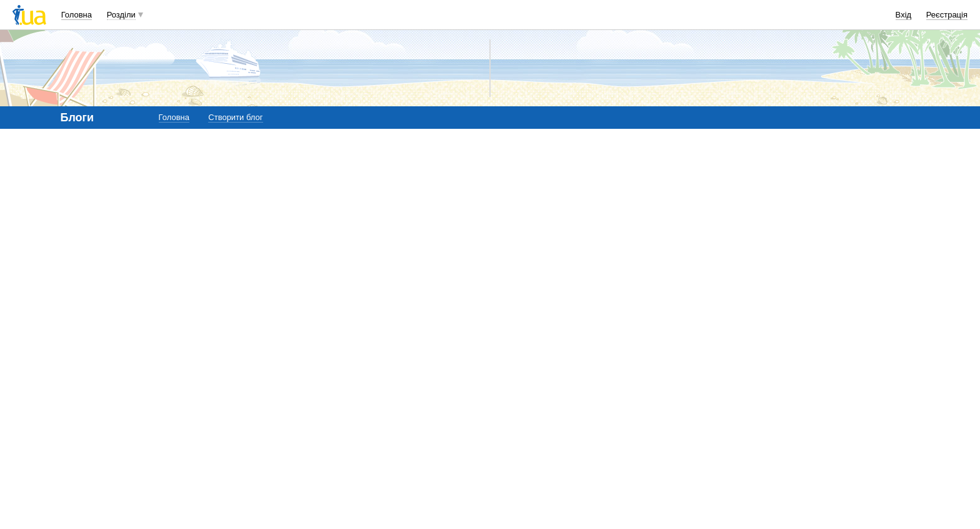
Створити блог (235, 117)
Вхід (904, 15)
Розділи (121, 15)
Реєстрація (947, 15)
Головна (77, 15)
